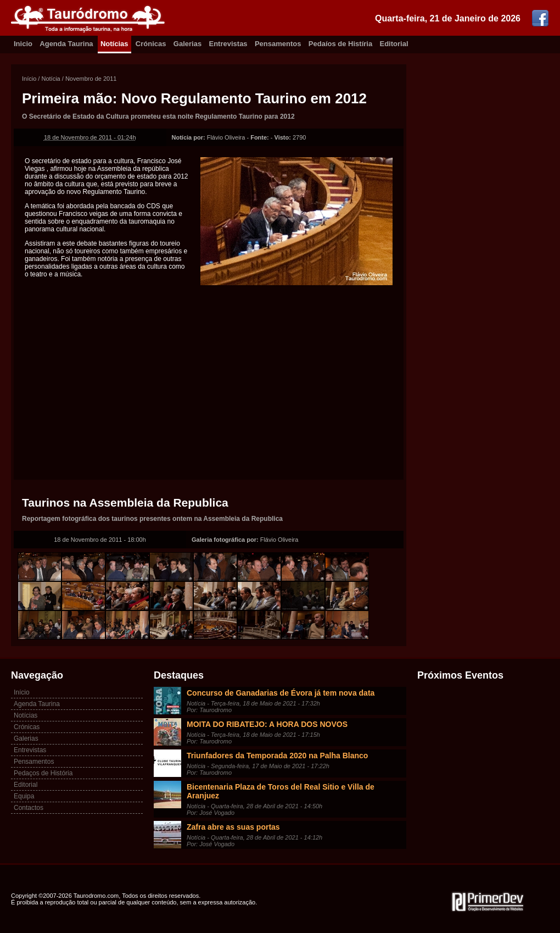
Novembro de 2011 (91, 79)
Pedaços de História (43, 773)
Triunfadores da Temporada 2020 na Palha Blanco (277, 756)
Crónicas (151, 44)
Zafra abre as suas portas (233, 827)
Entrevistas (228, 44)
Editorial (394, 44)
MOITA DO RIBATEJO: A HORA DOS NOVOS (267, 724)
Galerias (187, 44)
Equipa (24, 796)
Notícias (114, 44)
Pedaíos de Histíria (340, 44)
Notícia (51, 79)
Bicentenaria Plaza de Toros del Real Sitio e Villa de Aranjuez (281, 791)
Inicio (23, 44)
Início (29, 79)
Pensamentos (278, 44)
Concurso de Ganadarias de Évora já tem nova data (281, 693)
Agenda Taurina (66, 44)
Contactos (29, 808)
